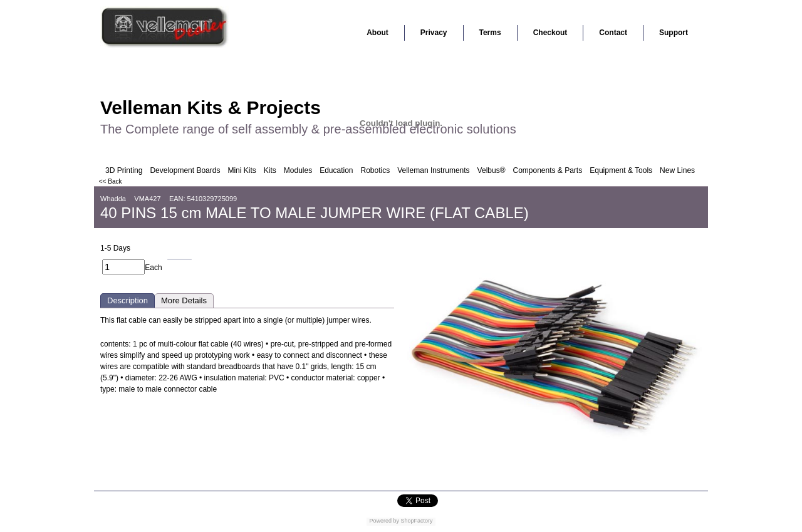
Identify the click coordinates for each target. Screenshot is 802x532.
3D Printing (124, 170)
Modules (298, 170)
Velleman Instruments (433, 170)
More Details (184, 300)
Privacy (434, 33)
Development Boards (185, 170)
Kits (270, 170)
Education (336, 170)
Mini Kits (242, 170)
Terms (490, 33)
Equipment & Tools (621, 170)
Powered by (384, 521)
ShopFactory (416, 521)
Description (128, 300)
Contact (613, 33)
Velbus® (492, 170)
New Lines (677, 170)
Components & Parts (547, 170)
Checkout (550, 33)
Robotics (376, 170)
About (378, 33)
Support (674, 33)
